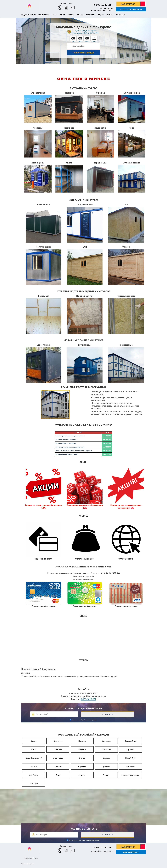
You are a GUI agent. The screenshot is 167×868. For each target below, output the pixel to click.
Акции (62, 15)
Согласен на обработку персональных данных (84, 840)
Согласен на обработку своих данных (84, 720)
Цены (54, 15)
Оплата (80, 15)
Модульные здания (31, 858)
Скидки (71, 15)
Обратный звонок (131, 852)
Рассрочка (91, 15)
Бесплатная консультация (131, 9)
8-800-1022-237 (103, 5)
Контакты (121, 15)
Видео (101, 15)
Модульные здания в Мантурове (35, 15)
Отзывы (110, 15)
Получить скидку (83, 53)
